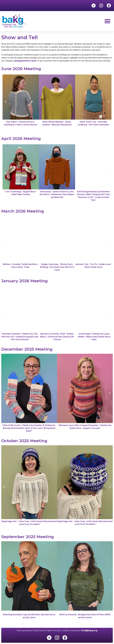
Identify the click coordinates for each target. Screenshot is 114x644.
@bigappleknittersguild (25, 61)
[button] (107, 21)
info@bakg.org (89, 630)
